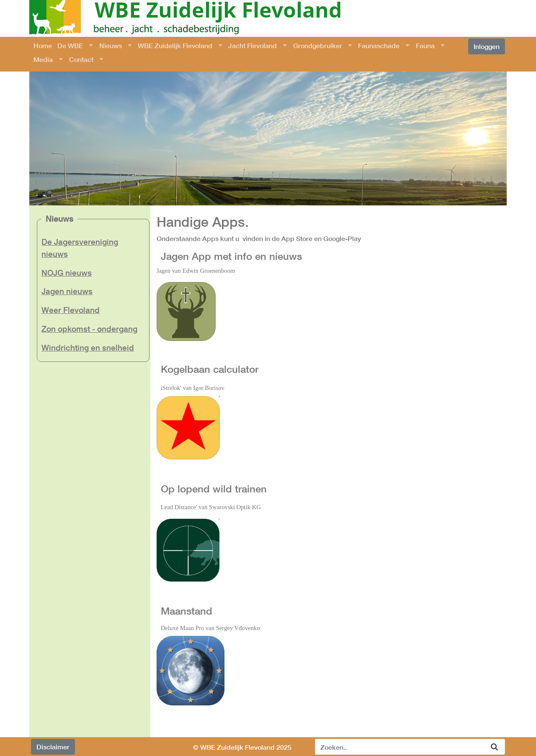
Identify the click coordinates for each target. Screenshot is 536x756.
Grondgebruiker (318, 45)
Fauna (425, 45)
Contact (81, 59)
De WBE (70, 45)
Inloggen (487, 46)
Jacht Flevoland (253, 45)
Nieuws (111, 45)
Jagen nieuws (67, 291)
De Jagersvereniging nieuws (80, 248)
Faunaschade (379, 45)
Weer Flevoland (71, 310)
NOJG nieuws (67, 273)
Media (43, 59)
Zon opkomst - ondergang (89, 329)
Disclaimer (53, 747)
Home (43, 45)
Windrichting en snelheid (88, 347)
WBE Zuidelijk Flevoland (175, 45)
